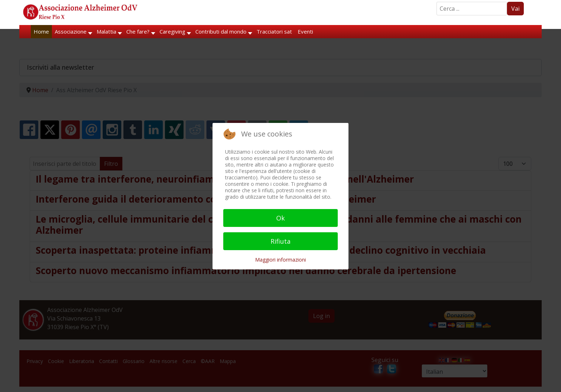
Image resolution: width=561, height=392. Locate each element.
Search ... (437, 2)
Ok (280, 218)
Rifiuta (280, 241)
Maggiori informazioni (280, 260)
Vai (515, 9)
